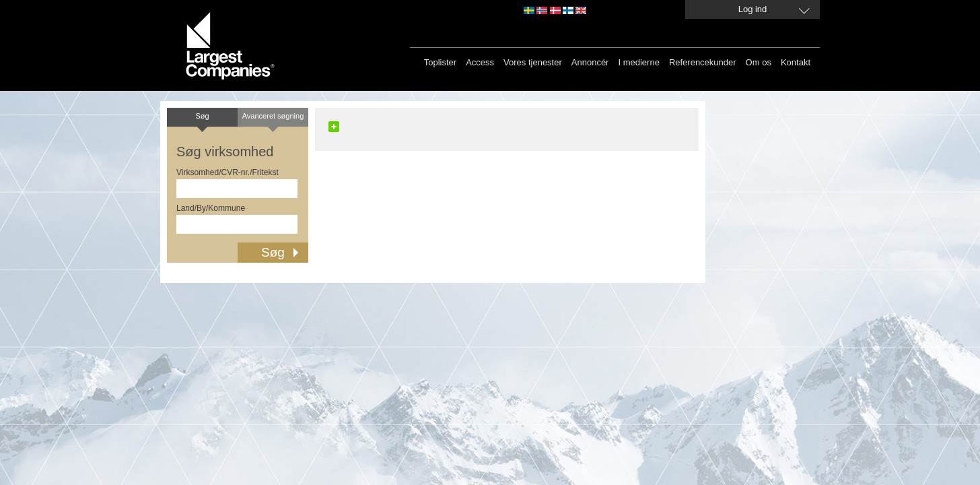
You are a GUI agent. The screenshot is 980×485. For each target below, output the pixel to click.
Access (480, 62)
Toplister (440, 62)
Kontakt (796, 62)
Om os (759, 62)
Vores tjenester (533, 62)
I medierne (638, 62)
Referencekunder (703, 62)
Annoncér (590, 62)
